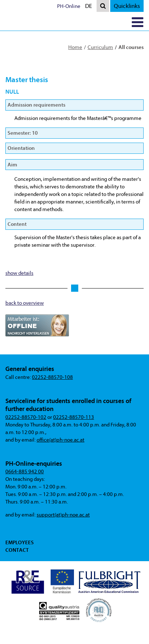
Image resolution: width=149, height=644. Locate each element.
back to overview (25, 303)
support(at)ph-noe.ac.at (63, 515)
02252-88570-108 (52, 377)
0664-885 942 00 (25, 472)
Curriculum (100, 47)
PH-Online (69, 6)
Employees (20, 542)
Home (75, 47)
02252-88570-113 (74, 417)
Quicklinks (127, 6)
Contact (17, 550)
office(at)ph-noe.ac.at (60, 440)
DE (90, 7)
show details (19, 273)
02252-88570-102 (26, 417)
